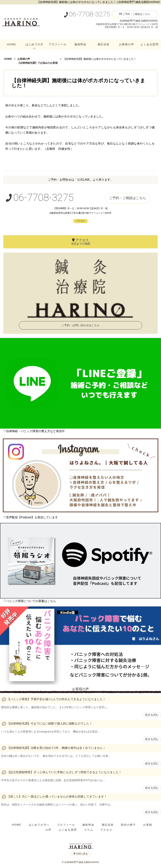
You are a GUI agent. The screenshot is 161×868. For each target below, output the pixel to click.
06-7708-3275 (87, 14)
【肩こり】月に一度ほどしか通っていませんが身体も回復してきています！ (57, 797)
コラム (89, 830)
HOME (12, 44)
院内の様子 (129, 825)
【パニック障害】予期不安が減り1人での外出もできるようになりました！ (56, 699)
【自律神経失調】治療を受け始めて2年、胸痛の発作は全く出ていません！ (56, 748)
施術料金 (80, 44)
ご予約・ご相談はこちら (135, 14)
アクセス (80, 221)
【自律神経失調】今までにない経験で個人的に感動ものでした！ (50, 724)
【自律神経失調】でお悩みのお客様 (38, 63)
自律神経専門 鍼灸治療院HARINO (82, 862)
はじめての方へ (35, 46)
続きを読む (152, 715)
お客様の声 (127, 44)
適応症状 (103, 44)
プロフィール (57, 44)
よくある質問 (149, 44)
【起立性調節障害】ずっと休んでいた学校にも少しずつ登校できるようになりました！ (64, 772)
